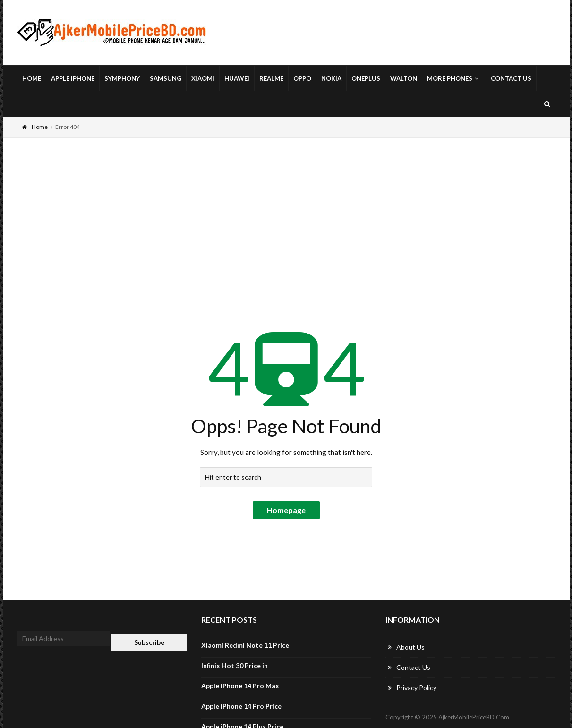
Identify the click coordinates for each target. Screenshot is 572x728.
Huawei (237, 78)
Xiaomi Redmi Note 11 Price (245, 645)
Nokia (331, 78)
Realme (271, 78)
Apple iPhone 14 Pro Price (241, 706)
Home (32, 78)
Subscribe (149, 642)
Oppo (302, 78)
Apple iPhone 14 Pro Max (240, 686)
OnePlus (366, 78)
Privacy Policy (416, 688)
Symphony (122, 78)
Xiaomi (203, 78)
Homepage (286, 510)
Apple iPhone (73, 78)
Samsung (166, 78)
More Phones (454, 78)
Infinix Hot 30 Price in (235, 665)
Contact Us (511, 78)
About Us (410, 647)
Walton (404, 78)
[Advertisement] (286, 209)
